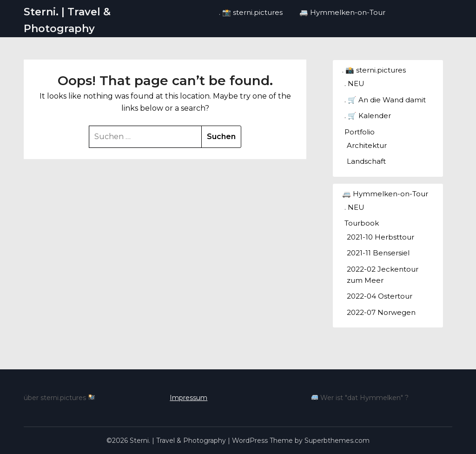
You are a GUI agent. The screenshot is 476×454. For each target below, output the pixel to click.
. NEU (354, 83)
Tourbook (362, 223)
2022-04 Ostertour (380, 296)
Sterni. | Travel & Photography (67, 20)
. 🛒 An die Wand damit (385, 100)
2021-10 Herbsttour (380, 237)
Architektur (367, 145)
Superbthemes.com (337, 441)
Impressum (188, 398)
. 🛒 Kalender (368, 116)
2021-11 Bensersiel (378, 253)
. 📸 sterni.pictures (251, 12)
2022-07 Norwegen (381, 312)
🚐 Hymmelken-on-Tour (342, 12)
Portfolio (360, 132)
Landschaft (366, 161)
